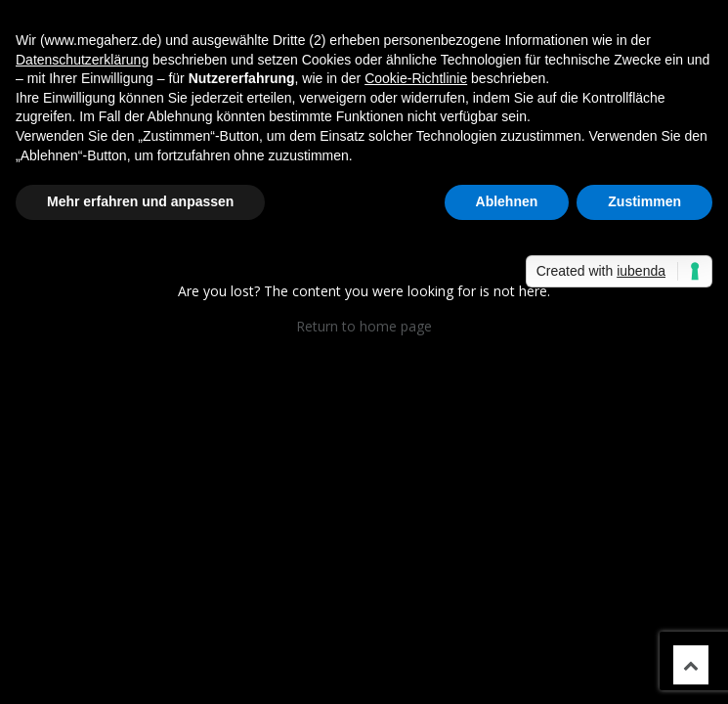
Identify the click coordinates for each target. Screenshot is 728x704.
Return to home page (364, 326)
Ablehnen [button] (507, 201)
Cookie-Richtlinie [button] (416, 78)
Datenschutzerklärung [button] (82, 60)
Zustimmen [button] (644, 201)
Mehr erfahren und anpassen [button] (140, 201)
